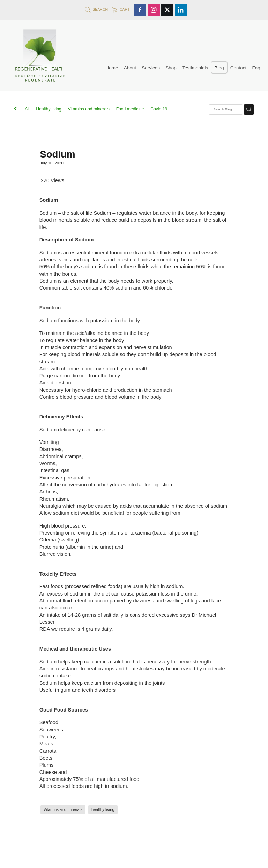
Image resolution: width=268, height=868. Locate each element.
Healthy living (49, 109)
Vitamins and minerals (89, 109)
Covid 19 (159, 109)
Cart (121, 9)
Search (96, 9)
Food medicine (130, 109)
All (27, 109)
